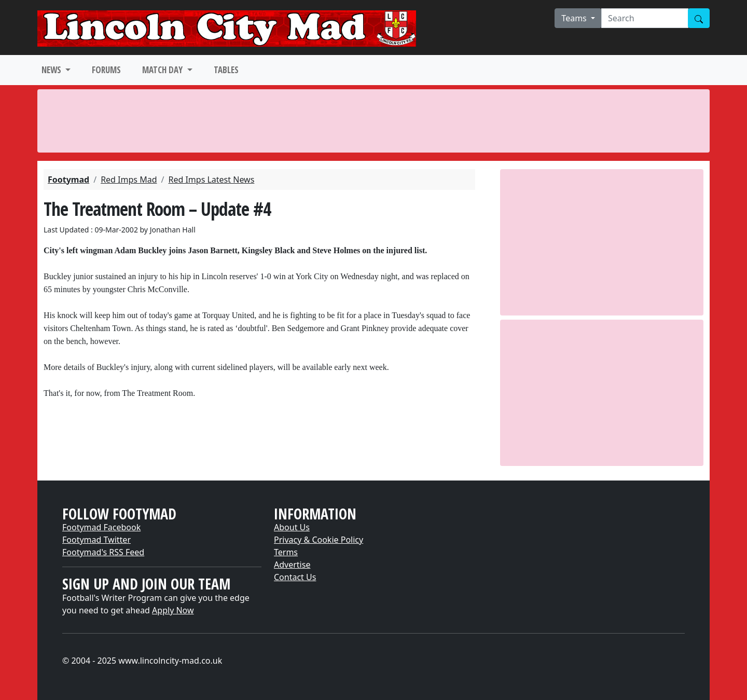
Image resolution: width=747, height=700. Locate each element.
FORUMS (106, 70)
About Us (292, 527)
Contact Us (295, 577)
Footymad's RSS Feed (103, 552)
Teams (575, 18)
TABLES (226, 70)
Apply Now (173, 610)
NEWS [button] (52, 70)
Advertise (292, 565)
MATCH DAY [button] (163, 70)
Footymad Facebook (101, 527)
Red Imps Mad (129, 180)
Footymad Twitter (96, 540)
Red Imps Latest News (211, 180)
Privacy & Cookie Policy (319, 540)
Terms (286, 552)
